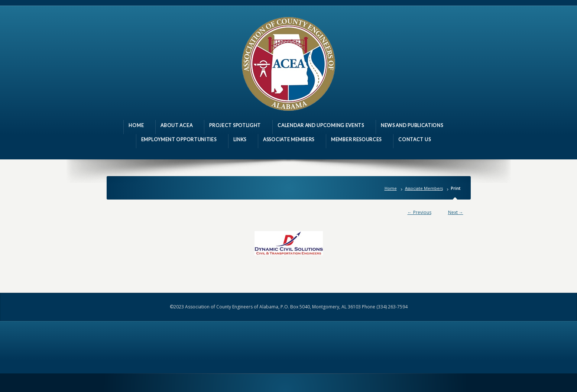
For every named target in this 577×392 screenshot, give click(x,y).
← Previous (419, 212)
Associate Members (424, 188)
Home (391, 188)
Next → (456, 212)
